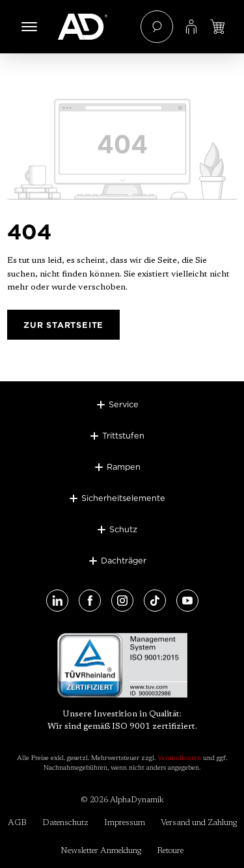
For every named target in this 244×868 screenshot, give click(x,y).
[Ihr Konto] (191, 27)
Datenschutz (65, 823)
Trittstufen (123, 435)
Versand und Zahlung (199, 823)
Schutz (123, 529)
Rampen (124, 467)
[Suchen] (157, 27)
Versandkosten (179, 759)
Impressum (125, 823)
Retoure (170, 851)
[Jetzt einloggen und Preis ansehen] (217, 27)
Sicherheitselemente (123, 498)
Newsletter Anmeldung (101, 851)
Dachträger (124, 560)
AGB (17, 823)
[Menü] (29, 27)
